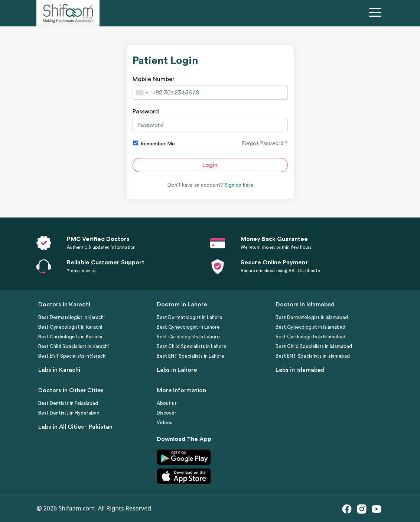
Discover (167, 413)
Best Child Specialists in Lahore (192, 346)
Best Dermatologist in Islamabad (312, 317)
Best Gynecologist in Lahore (188, 327)
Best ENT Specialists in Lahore (191, 356)
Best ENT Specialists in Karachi (72, 356)
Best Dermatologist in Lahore (190, 317)
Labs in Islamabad (300, 370)
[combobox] (141, 93)
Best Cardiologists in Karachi (70, 337)
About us (167, 403)
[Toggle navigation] (377, 13)
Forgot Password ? (265, 144)
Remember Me (154, 144)
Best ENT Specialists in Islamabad (313, 356)
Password (146, 112)
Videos (165, 423)
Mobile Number (154, 79)
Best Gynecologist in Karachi (70, 327)
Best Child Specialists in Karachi (74, 346)
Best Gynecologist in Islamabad (310, 327)
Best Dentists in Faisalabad (68, 403)
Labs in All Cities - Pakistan (75, 427)
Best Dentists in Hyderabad (69, 413)
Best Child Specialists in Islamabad (314, 346)
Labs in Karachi (59, 370)
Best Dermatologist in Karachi (71, 317)
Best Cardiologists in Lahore (188, 337)
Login (210, 165)
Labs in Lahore (177, 370)
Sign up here (239, 185)
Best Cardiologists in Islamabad (310, 337)
